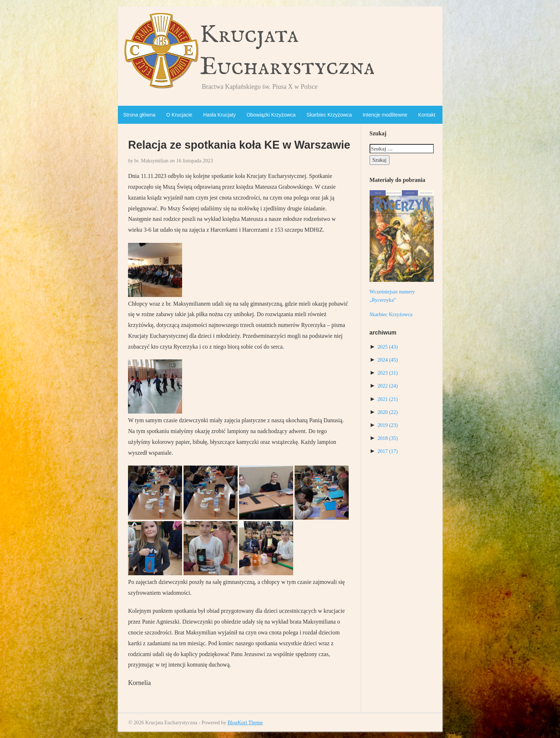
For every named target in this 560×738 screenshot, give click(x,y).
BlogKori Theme (245, 722)
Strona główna (140, 115)
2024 (388, 360)
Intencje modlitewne (385, 115)
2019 (388, 425)
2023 (388, 373)
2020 (388, 412)
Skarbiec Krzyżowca (329, 115)
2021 (388, 399)
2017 (388, 451)
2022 (388, 386)
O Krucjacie (179, 115)
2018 (388, 438)
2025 (388, 347)
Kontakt (427, 115)
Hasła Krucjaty (219, 115)
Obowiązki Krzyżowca (271, 115)
